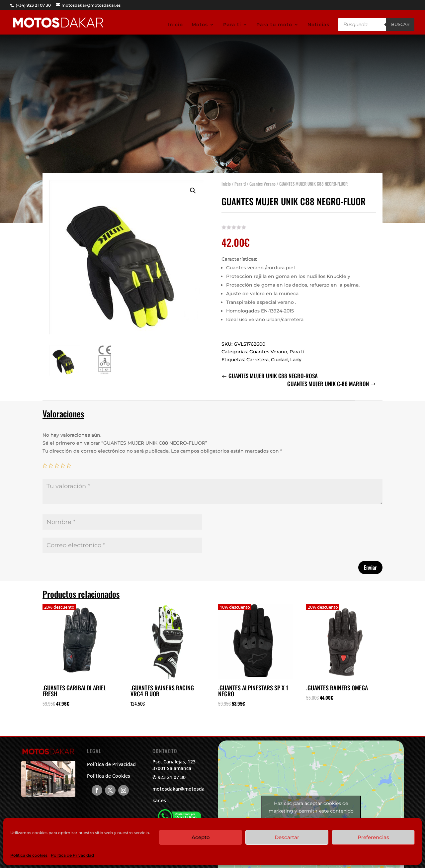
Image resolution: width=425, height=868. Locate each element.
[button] (193, 187)
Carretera (257, 356)
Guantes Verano (262, 180)
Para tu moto (274, 25)
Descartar (287, 837)
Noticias (318, 25)
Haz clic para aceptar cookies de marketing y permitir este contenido (311, 807)
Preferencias (373, 837)
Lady (296, 356)
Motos (200, 25)
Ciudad (279, 356)
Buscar (400, 24)
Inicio (175, 25)
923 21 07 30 (172, 777)
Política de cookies (29, 855)
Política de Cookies (109, 776)
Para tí (232, 25)
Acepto (201, 837)
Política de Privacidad (72, 855)
